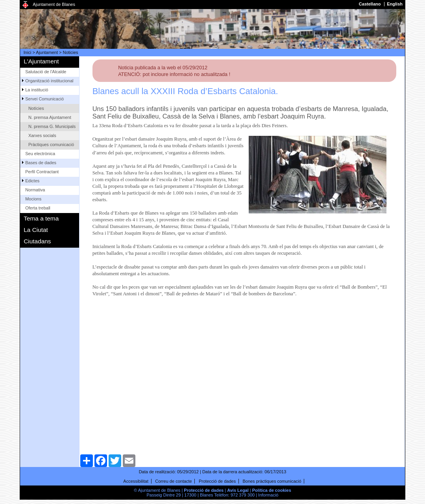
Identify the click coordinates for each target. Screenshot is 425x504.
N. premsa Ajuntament (50, 117)
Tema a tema (41, 218)
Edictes (32, 181)
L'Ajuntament (41, 61)
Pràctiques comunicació (51, 145)
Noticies (71, 52)
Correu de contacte (174, 481)
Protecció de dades (217, 481)
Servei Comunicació (44, 99)
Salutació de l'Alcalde (46, 72)
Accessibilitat (136, 481)
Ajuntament (47, 52)
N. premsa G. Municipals (52, 126)
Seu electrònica (40, 154)
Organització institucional (49, 81)
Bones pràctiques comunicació (272, 481)
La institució (37, 90)
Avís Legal (238, 490)
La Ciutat (36, 230)
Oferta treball (38, 208)
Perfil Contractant (42, 172)
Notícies (36, 108)
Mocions (33, 199)
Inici (28, 52)
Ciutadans (37, 241)
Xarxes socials (42, 135)
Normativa (35, 190)
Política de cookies (272, 490)
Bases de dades (41, 163)
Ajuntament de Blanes (54, 4)
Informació (268, 495)
